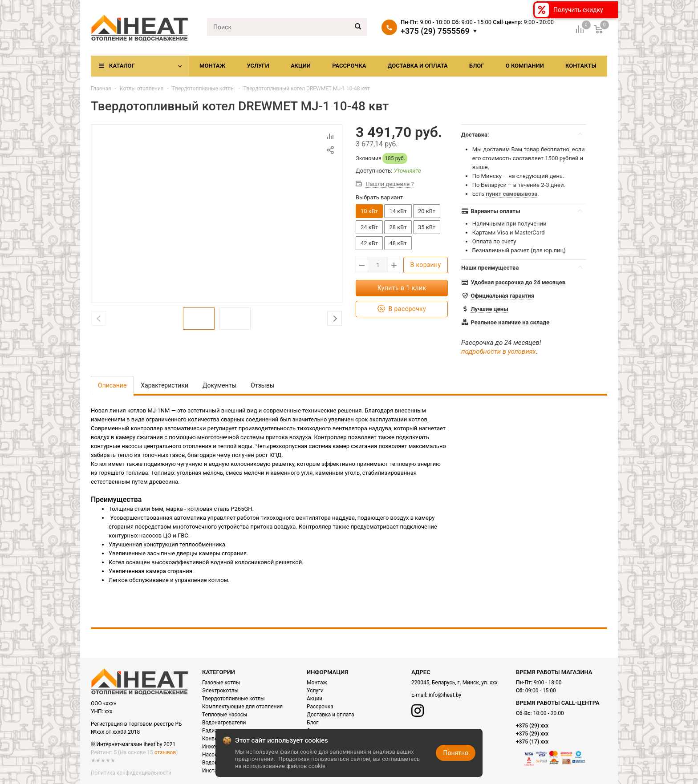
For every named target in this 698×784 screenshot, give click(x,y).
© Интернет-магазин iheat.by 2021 (133, 744)
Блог (477, 66)
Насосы (212, 755)
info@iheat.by (445, 695)
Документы (219, 385)
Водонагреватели (224, 723)
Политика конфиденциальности (131, 773)
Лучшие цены (489, 309)
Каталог (122, 66)
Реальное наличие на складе (510, 322)
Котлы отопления (142, 89)
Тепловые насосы (225, 715)
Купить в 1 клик (402, 288)
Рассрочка (349, 66)
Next (335, 318)
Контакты (581, 66)
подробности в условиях (499, 352)
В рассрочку (402, 309)
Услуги (258, 66)
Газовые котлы (221, 683)
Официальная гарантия (502, 296)
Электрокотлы (220, 691)
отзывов (165, 752)
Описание (112, 385)
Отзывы (262, 385)
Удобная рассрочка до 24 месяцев (518, 282)
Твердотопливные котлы (204, 89)
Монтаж (212, 66)
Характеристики (164, 385)
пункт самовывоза (511, 194)
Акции (301, 66)
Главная (101, 89)
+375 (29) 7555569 (435, 31)
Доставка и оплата (418, 66)
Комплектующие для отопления (242, 707)
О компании (525, 66)
